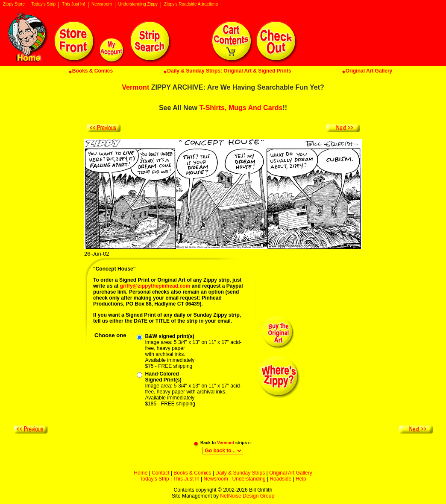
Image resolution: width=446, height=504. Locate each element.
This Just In (186, 479)
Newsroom (102, 4)
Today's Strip (43, 4)
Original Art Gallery (291, 473)
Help (301, 479)
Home (141, 473)
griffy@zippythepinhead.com (155, 286)
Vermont (135, 87)
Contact (160, 473)
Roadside (280, 479)
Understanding (249, 479)
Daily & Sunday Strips (240, 473)
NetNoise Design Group (247, 496)
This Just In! (73, 4)
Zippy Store (14, 4)
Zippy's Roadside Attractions (191, 4)
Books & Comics (192, 473)
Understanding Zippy (138, 4)
